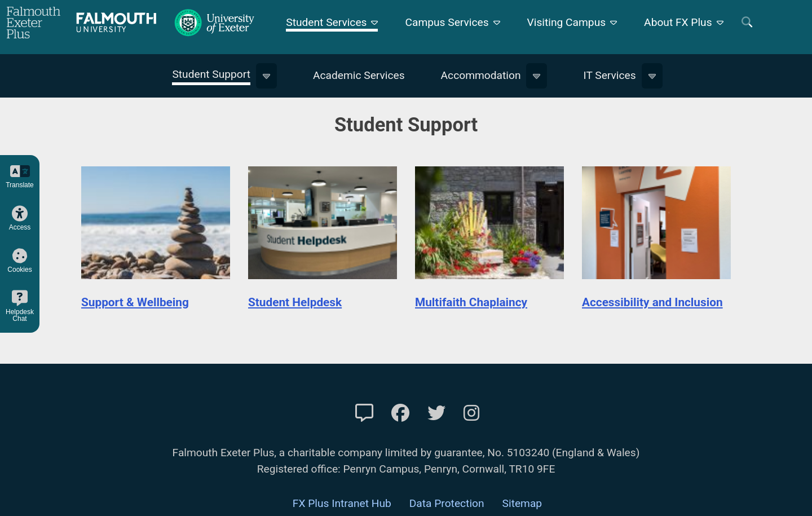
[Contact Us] (364, 413)
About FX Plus (678, 22)
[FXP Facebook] (400, 413)
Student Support (211, 74)
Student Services (326, 22)
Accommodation (481, 75)
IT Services (609, 75)
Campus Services (447, 22)
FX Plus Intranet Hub (342, 503)
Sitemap (522, 503)
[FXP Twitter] (436, 413)
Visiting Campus (567, 22)
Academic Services (359, 75)
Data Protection (447, 503)
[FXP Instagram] (471, 413)
